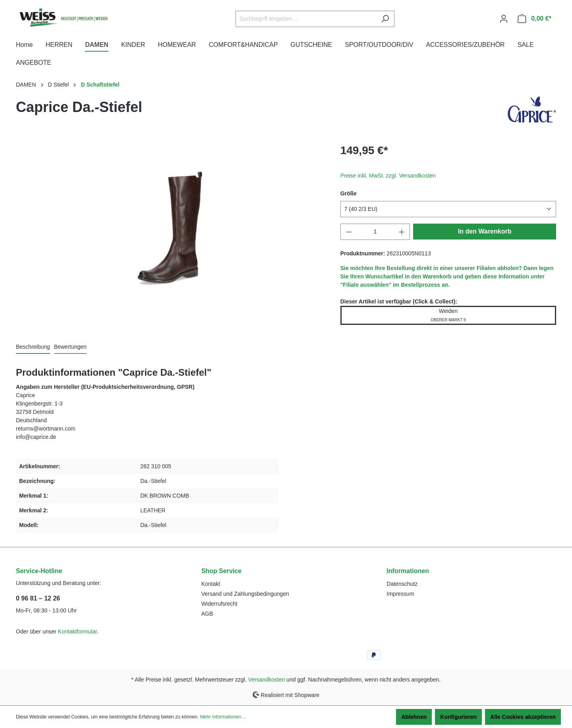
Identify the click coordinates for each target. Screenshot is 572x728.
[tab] (33, 347)
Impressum (400, 594)
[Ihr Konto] (504, 19)
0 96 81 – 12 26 (38, 598)
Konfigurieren (458, 717)
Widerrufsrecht (219, 604)
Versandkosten (267, 680)
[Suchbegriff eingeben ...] (306, 19)
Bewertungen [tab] (71, 347)
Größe (349, 193)
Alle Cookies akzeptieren (523, 717)
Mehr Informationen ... (223, 717)
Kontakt (211, 584)
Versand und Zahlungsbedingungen (245, 594)
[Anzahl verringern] (349, 232)
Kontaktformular (77, 631)
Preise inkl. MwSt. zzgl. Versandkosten (388, 176)
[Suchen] (385, 19)
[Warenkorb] (534, 19)
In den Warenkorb (485, 231)
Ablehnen (414, 717)
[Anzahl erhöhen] (402, 232)
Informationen (408, 571)
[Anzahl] (375, 232)
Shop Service (221, 571)
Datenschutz (402, 584)
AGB (207, 614)
